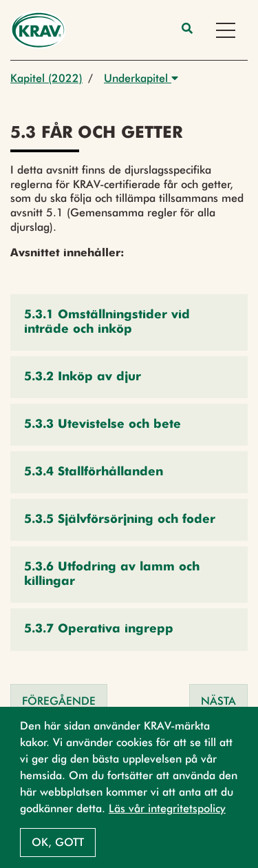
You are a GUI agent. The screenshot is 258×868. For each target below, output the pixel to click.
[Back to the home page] (38, 30)
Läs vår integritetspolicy (167, 808)
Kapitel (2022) (46, 78)
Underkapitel (141, 78)
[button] (129, 322)
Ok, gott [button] (58, 842)
